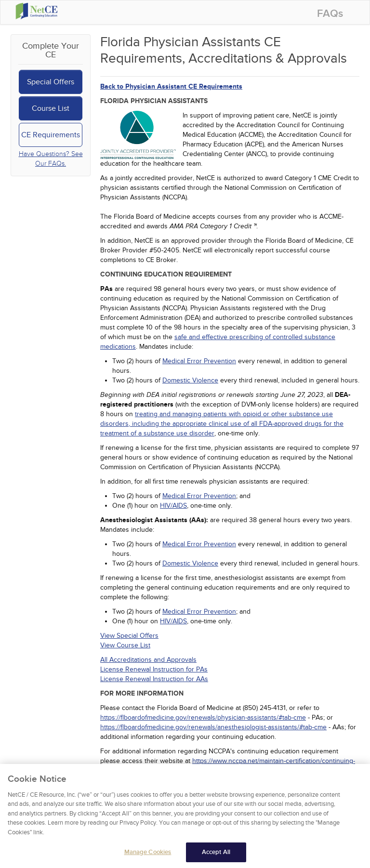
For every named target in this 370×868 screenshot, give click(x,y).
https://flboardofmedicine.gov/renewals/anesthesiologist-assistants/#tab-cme (213, 727)
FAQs (330, 14)
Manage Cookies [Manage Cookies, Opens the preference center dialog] (148, 855)
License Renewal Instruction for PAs (154, 669)
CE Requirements (51, 135)
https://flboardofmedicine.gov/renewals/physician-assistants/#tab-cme (203, 717)
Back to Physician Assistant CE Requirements (171, 86)
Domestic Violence (190, 380)
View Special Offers (129, 636)
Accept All (216, 855)
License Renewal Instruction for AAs (154, 679)
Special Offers (51, 82)
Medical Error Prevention (199, 361)
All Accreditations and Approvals (148, 660)
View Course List (125, 645)
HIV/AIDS (173, 506)
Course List (51, 108)
